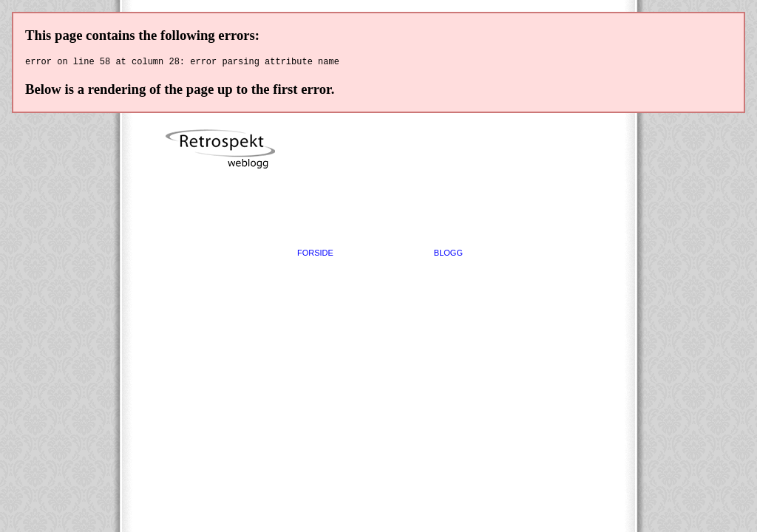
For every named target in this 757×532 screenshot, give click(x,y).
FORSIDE (315, 255)
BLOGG (448, 255)
